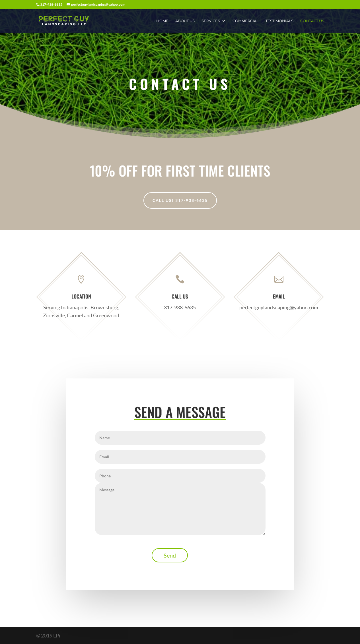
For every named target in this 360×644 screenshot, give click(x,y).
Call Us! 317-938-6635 (180, 200)
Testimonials (279, 21)
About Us (185, 21)
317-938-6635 (180, 307)
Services (211, 21)
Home (162, 21)
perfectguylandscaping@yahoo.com (279, 307)
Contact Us (312, 21)
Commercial (246, 21)
